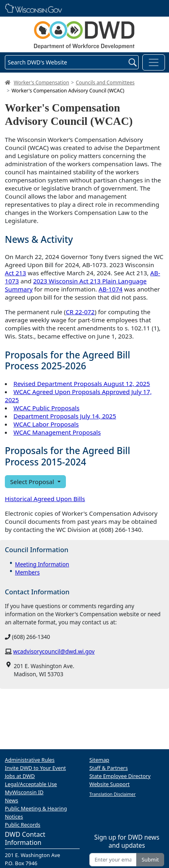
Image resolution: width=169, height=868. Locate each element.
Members (27, 572)
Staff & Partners (109, 768)
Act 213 (16, 273)
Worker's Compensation (41, 83)
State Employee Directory (120, 776)
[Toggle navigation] (154, 62)
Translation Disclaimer (113, 794)
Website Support (110, 784)
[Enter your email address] (113, 860)
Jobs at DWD (20, 776)
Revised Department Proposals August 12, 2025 (82, 384)
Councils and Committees (105, 83)
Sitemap (99, 760)
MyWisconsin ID (24, 792)
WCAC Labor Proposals (46, 424)
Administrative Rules (30, 760)
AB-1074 (111, 289)
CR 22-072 (80, 312)
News (12, 800)
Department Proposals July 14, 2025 (65, 416)
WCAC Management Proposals (57, 432)
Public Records (23, 825)
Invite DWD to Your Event (35, 768)
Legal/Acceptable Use (31, 784)
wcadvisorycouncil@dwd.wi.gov (54, 651)
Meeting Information (42, 564)
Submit (150, 859)
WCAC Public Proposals (46, 408)
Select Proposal (33, 482)
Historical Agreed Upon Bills (45, 499)
